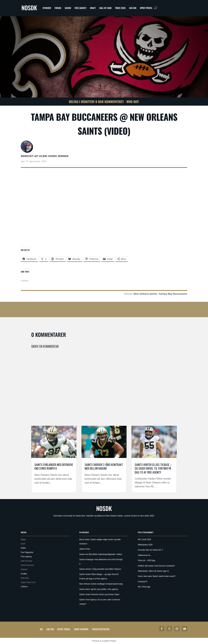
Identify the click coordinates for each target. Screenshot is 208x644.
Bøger (23, 540)
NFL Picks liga (144, 587)
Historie (24, 569)
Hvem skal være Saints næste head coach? (157, 576)
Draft (93, 8)
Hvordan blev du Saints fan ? (150, 550)
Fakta (23, 548)
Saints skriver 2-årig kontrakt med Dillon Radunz (104, 466)
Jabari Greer (85, 549)
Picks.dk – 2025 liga (146, 560)
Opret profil (146, 8)
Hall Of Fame (105, 8)
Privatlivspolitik (101, 629)
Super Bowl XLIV (28, 582)
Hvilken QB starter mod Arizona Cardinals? (156, 566)
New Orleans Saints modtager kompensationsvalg (101, 584)
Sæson (68, 8)
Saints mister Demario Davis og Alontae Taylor (99, 594)
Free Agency (81, 8)
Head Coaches (27, 565)
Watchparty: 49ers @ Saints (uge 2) (153, 571)
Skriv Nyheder (81, 629)
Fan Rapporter (27, 552)
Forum (58, 8)
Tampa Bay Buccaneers (173, 294)
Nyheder (47, 8)
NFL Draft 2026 (144, 540)
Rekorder (25, 578)
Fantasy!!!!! (143, 582)
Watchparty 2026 (145, 545)
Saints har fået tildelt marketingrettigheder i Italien (101, 554)
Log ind (133, 8)
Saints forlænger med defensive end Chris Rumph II (54, 466)
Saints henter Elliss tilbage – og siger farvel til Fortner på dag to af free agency (153, 468)
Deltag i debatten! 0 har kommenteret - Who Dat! (104, 102)
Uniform (24, 587)
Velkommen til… (145, 555)
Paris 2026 (120, 8)
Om (41, 629)
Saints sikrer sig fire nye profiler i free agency (99, 589)
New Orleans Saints (145, 294)
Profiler (24, 574)
